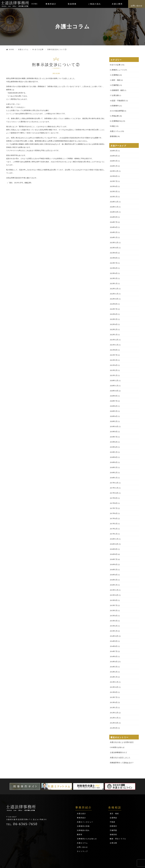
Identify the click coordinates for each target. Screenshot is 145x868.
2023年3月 (113, 274)
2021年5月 (113, 353)
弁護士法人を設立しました (119, 742)
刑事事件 (113, 811)
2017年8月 (113, 493)
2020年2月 (113, 413)
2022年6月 (113, 309)
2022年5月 (113, 314)
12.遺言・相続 (115, 80)
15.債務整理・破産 (116, 90)
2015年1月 (113, 618)
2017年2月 (113, 518)
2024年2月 (113, 229)
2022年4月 (113, 319)
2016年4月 (113, 563)
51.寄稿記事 (114, 115)
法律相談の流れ (83, 815)
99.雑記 (112, 125)
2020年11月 (114, 378)
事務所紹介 (51, 4)
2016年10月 (114, 533)
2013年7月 (113, 683)
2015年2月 (113, 613)
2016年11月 (114, 528)
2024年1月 (113, 234)
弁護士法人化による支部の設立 (121, 727)
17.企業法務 (114, 95)
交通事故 (113, 802)
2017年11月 (114, 478)
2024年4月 (113, 224)
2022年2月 (113, 324)
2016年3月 (113, 568)
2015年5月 (113, 598)
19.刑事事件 (114, 105)
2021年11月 (114, 339)
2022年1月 (113, 329)
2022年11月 (114, 289)
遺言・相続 (114, 798)
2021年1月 (113, 368)
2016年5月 (113, 558)
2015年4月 (113, 603)
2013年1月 (113, 693)
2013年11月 (114, 668)
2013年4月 (113, 688)
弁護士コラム (23, 50)
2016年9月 (113, 538)
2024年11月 (114, 204)
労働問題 (113, 815)
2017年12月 (114, 473)
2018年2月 (113, 463)
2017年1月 (113, 523)
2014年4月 (113, 648)
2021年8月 (113, 344)
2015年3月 (113, 608)
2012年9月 (113, 713)
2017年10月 (114, 483)
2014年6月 (113, 643)
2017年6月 (113, 503)
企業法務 (113, 827)
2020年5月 (113, 403)
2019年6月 (113, 433)
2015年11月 (114, 578)
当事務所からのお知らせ (87, 823)
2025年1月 (113, 194)
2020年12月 (114, 373)
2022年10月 (114, 294)
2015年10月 (114, 583)
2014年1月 (113, 663)
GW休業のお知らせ (117, 732)
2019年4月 (113, 438)
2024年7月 (113, 219)
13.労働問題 (114, 85)
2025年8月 (113, 174)
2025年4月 (113, 184)
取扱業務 (72, 4)
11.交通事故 (114, 75)
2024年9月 (113, 214)
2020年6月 (113, 398)
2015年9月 (113, 588)
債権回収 (113, 819)
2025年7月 (113, 179)
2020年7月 (113, 393)
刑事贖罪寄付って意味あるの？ (121, 747)
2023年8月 (113, 254)
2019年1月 (113, 443)
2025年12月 (114, 169)
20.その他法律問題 (116, 110)
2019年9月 (113, 423)
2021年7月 (113, 349)
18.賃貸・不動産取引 (117, 100)
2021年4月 (113, 358)
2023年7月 (113, 259)
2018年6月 (113, 453)
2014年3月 (113, 653)
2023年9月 (113, 249)
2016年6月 (113, 553)
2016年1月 (113, 573)
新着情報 (113, 135)
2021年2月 (113, 363)
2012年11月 (114, 703)
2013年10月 (114, 673)
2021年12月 (114, 334)
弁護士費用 (117, 4)
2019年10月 (114, 418)
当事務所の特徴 (83, 811)
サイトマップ (82, 836)
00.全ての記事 (38, 50)
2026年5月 (113, 149)
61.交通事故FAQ (116, 120)
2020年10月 (114, 383)
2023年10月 (114, 244)
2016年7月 (113, 548)
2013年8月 (113, 678)
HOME (35, 4)
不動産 (112, 806)
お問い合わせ (137, 6)
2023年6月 (113, 264)
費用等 (80, 819)
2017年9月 (113, 488)
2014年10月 (114, 623)
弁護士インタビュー (85, 806)
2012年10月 (114, 708)
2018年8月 (113, 448)
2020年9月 (113, 388)
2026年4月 (113, 154)
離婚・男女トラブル (118, 823)
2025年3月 (113, 189)
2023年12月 (114, 239)
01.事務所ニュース (116, 70)
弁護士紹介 (81, 798)
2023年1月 (113, 279)
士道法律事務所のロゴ (118, 737)
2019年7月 (113, 428)
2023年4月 (113, 269)
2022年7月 (113, 304)
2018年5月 (113, 458)
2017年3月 (113, 513)
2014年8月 (113, 633)
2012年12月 (114, 698)
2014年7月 (113, 638)
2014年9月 (113, 628)
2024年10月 (114, 209)
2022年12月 (114, 284)
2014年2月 (113, 658)
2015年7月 (113, 593)
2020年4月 (113, 408)
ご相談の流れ (94, 4)
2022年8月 (113, 299)
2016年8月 (113, 543)
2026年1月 (113, 164)
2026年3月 (113, 159)
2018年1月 (113, 468)
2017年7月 (113, 498)
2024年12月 (114, 199)
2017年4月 (113, 508)
